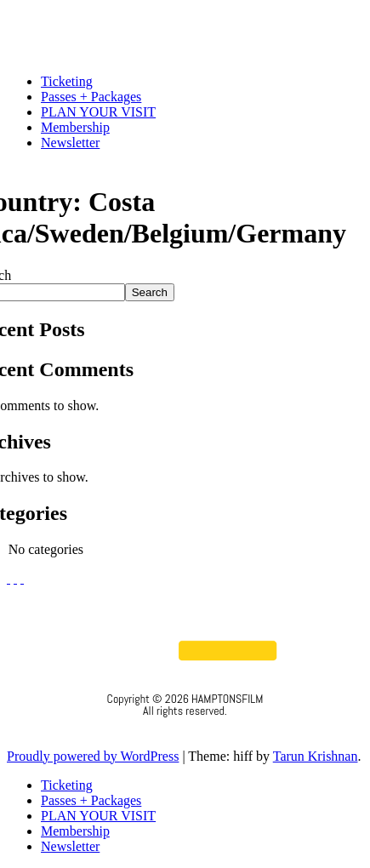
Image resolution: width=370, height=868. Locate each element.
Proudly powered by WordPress (93, 756)
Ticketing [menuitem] (67, 785)
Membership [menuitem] (75, 831)
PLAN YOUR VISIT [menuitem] (98, 816)
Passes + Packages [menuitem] (91, 800)
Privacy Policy (185, 734)
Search (150, 292)
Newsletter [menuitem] (70, 846)
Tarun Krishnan (316, 756)
